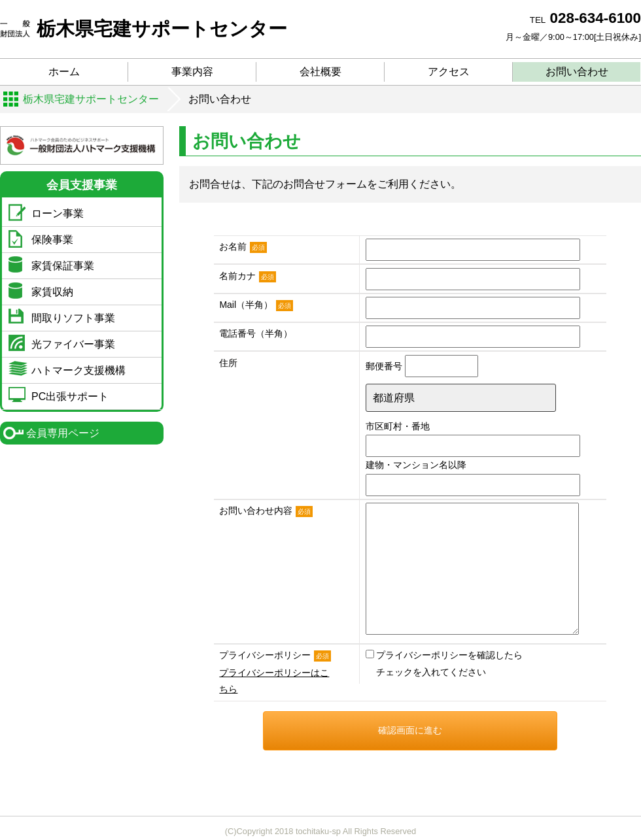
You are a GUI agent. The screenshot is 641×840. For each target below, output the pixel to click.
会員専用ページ (63, 433)
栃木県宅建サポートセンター (144, 29)
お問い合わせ (577, 72)
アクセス (449, 72)
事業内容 (192, 72)
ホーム (64, 72)
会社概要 (320, 72)
